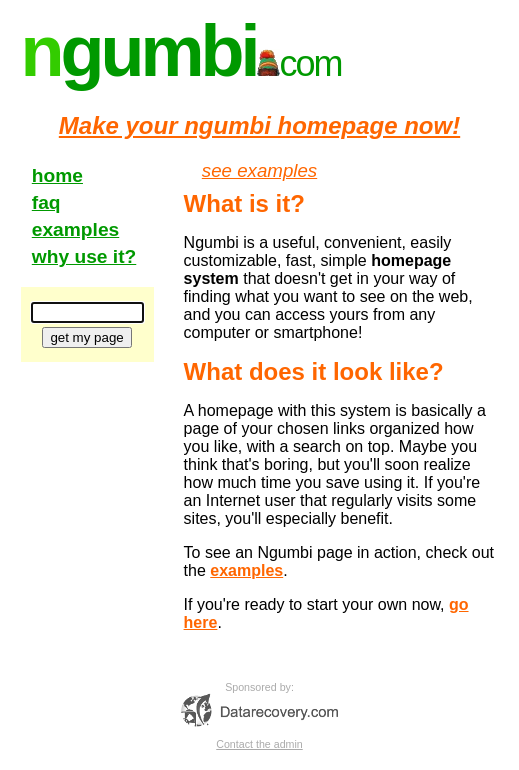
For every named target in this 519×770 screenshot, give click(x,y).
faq (46, 202)
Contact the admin (259, 744)
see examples (259, 170)
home (57, 175)
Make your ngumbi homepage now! (259, 125)
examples (75, 229)
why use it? (84, 256)
